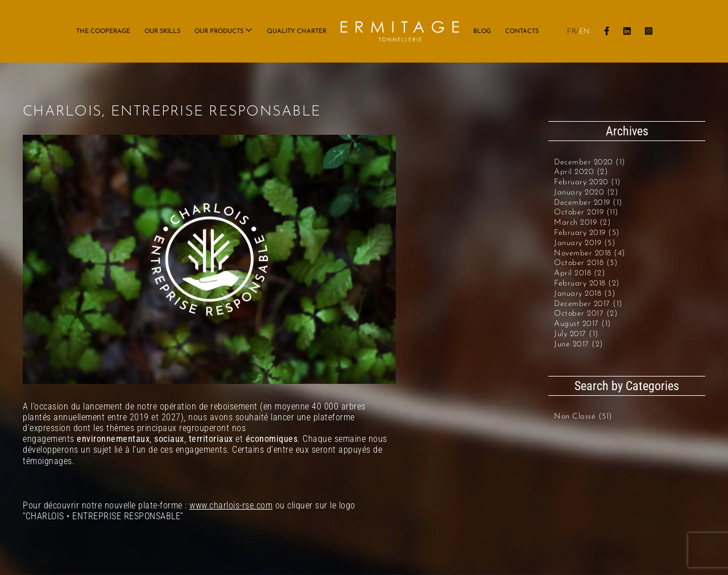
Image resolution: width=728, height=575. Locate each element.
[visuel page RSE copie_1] (209, 259)
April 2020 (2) (581, 172)
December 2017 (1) (588, 304)
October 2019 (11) (586, 212)
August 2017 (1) (583, 324)
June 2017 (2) (579, 344)
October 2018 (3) (586, 263)
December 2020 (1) (590, 162)
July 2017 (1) (576, 334)
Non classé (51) (583, 417)
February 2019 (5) (587, 233)
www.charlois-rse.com (231, 505)
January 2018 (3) (585, 294)
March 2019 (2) (582, 223)
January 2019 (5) (585, 243)
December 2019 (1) (588, 203)
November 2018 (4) (590, 253)
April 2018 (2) (580, 273)
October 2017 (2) (586, 314)
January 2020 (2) (586, 193)
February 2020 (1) (588, 182)
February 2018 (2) (587, 284)
